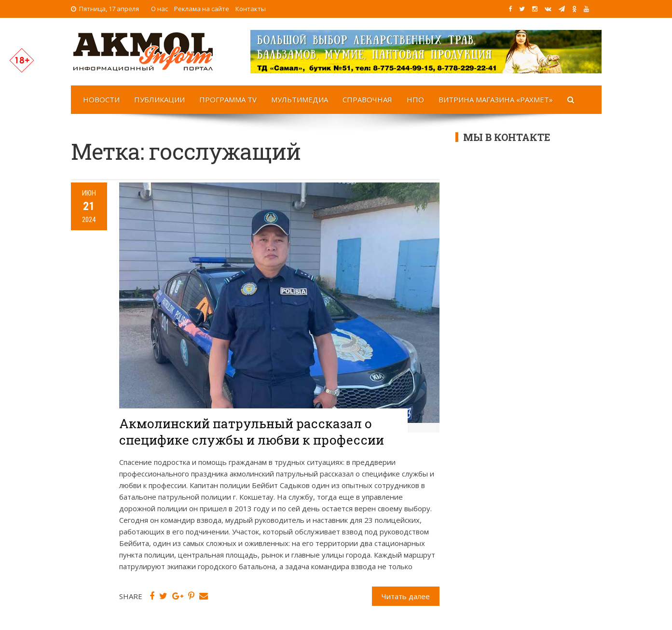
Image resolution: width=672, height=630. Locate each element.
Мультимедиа (300, 99)
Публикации (159, 99)
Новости (101, 99)
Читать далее (406, 596)
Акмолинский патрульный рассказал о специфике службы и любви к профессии (252, 432)
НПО (415, 99)
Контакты (251, 9)
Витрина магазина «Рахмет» (496, 99)
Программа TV (228, 99)
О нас (159, 9)
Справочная (367, 99)
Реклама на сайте (202, 9)
